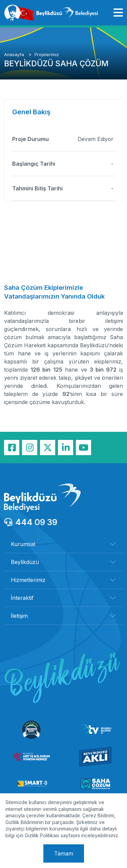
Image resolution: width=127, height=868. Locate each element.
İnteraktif (22, 598)
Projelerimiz (47, 55)
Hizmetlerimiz (28, 580)
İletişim (19, 616)
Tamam (64, 853)
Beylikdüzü (25, 562)
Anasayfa (15, 55)
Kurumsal (23, 544)
